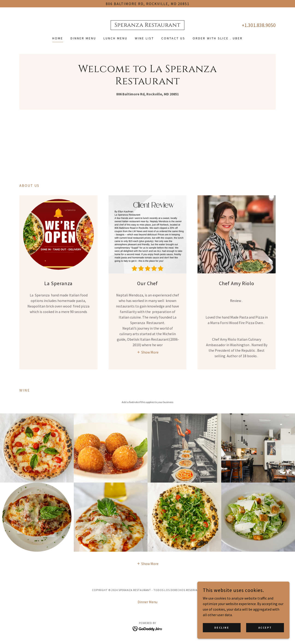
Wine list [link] (144, 38)
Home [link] (58, 38)
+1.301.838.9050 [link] (259, 25)
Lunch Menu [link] (115, 38)
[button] (148, 352)
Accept (265, 628)
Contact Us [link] (173, 38)
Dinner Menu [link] (83, 38)
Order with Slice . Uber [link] (218, 38)
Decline (222, 628)
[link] (147, 25)
